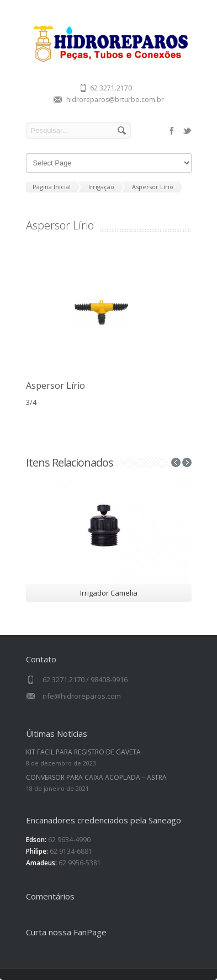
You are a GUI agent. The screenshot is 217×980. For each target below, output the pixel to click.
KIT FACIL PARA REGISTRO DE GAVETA (83, 752)
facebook (172, 131)
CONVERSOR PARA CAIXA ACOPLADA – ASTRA (96, 777)
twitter (187, 131)
